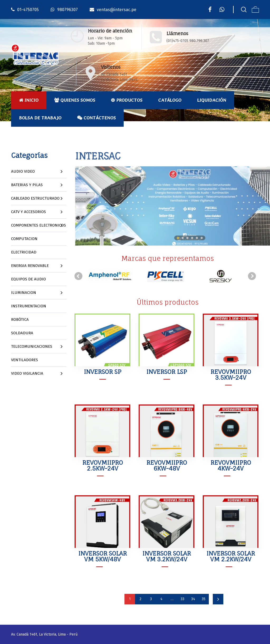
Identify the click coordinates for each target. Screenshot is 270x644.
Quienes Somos (75, 100)
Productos (127, 100)
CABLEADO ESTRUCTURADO (35, 198)
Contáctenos (97, 118)
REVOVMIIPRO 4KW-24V (231, 465)
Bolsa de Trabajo (40, 118)
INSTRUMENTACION (29, 306)
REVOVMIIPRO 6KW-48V (167, 465)
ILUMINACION (24, 293)
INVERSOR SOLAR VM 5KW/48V (103, 556)
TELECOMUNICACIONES (32, 346)
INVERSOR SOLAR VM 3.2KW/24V (167, 556)
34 (193, 599)
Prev (79, 276)
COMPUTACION (24, 239)
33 (182, 599)
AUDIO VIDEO (23, 171)
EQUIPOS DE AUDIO (28, 279)
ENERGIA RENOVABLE (30, 266)
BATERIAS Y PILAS (27, 185)
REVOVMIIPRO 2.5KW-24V (103, 465)
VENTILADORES (25, 360)
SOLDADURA (22, 333)
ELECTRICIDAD (24, 252)
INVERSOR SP (103, 372)
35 (204, 599)
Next (252, 276)
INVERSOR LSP (167, 372)
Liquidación (212, 100)
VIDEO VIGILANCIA (27, 373)
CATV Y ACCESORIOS (28, 212)
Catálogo (170, 100)
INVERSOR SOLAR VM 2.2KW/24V (231, 556)
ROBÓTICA (20, 319)
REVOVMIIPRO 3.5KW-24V (231, 375)
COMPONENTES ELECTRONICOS (38, 225)
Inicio (29, 100)
